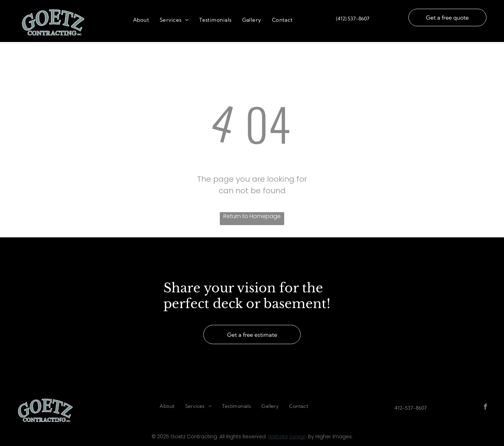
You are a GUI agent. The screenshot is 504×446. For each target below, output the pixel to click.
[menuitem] (141, 20)
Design (298, 437)
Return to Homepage (252, 216)
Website (278, 437)
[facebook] (485, 408)
